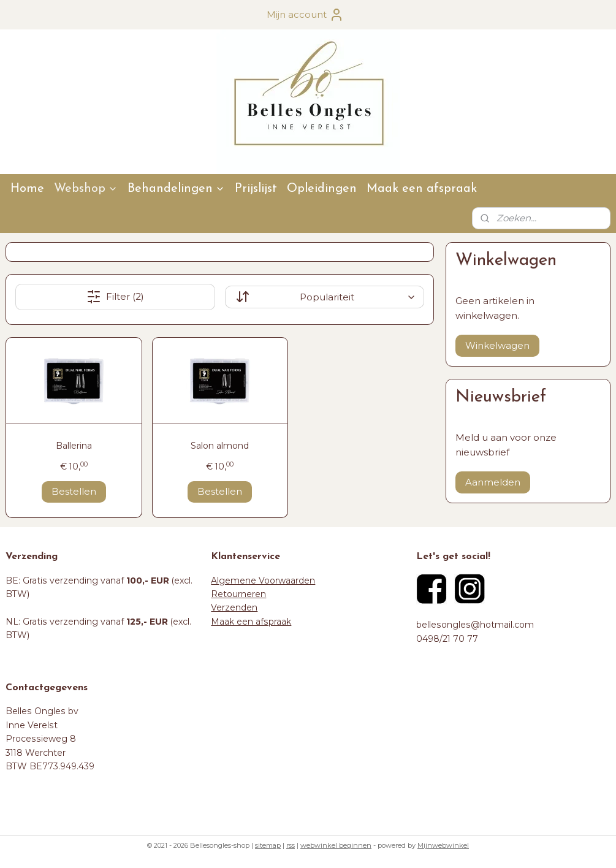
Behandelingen (176, 189)
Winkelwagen (497, 345)
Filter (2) (115, 297)
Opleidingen (322, 189)
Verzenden (234, 607)
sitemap (268, 845)
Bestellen (74, 491)
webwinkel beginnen (336, 845)
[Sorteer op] (325, 297)
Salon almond (220, 446)
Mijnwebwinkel (443, 845)
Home (27, 189)
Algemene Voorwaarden (263, 581)
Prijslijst (256, 189)
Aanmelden (493, 482)
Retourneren (238, 594)
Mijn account (305, 15)
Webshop (86, 189)
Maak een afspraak (422, 189)
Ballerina (74, 446)
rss (291, 845)
